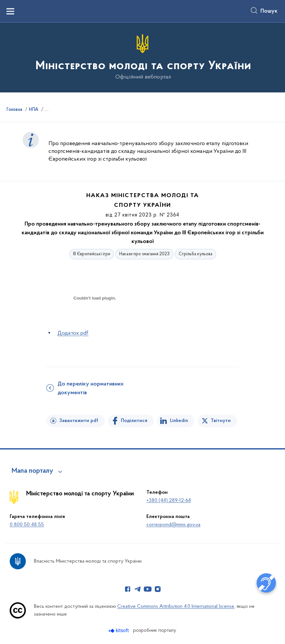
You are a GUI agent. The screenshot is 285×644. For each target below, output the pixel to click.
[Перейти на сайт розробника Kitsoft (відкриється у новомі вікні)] (119, 631)
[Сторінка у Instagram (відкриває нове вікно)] (158, 589)
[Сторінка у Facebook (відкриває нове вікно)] (128, 589)
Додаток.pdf (73, 333)
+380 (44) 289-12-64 (169, 501)
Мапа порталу (32, 471)
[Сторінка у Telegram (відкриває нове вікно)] (138, 589)
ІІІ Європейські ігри (92, 254)
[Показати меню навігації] (10, 11)
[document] (95, 321)
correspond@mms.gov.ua (173, 525)
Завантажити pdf (79, 421)
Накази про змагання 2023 (144, 254)
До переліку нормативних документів (90, 389)
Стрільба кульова (195, 254)
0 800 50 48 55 (27, 525)
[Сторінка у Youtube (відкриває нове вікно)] (148, 589)
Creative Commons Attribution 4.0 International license (176, 607)
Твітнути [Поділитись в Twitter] (221, 421)
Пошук (269, 11)
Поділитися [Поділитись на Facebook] (134, 421)
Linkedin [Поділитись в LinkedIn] (179, 421)
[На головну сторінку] (143, 57)
